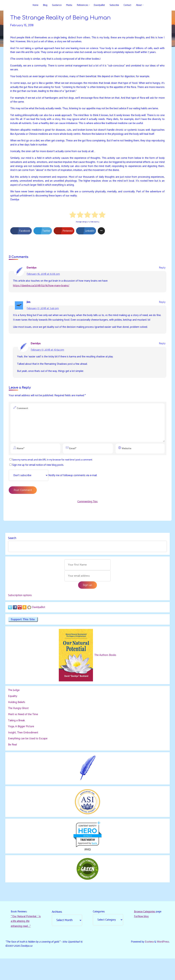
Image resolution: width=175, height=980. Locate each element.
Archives (57, 928)
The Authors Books (105, 670)
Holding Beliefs (17, 718)
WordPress (163, 959)
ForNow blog (142, 933)
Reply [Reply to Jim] (162, 313)
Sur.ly (94, 859)
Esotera (148, 959)
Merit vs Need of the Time (23, 730)
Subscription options (20, 610)
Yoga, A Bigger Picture (21, 742)
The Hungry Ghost (19, 724)
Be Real (13, 760)
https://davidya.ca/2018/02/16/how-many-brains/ (41, 296)
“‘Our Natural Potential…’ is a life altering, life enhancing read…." (25, 938)
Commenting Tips (87, 515)
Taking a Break (17, 736)
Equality (13, 712)
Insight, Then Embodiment (23, 748)
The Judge (14, 705)
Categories (99, 928)
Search (12, 552)
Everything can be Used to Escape (28, 754)
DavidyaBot (39, 622)
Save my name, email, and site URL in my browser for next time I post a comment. (53, 473)
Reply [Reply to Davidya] (162, 278)
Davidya (32, 278)
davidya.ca (87, 851)
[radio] (73, 225)
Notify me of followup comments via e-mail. (54, 488)
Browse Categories (145, 928)
